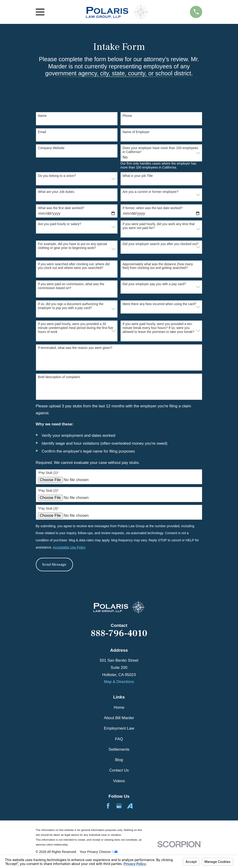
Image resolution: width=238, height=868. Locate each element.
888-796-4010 (119, 633)
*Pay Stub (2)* (48, 491)
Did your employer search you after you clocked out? (160, 244)
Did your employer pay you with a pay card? (154, 284)
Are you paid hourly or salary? (59, 224)
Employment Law (119, 728)
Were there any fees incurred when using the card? (159, 304)
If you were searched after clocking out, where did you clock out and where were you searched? (74, 266)
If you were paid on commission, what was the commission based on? (71, 286)
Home (119, 707)
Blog (119, 760)
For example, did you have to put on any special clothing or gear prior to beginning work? (72, 246)
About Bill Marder (119, 718)
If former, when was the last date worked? (152, 208)
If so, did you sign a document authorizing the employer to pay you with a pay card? (71, 306)
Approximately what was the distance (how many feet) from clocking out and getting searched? (158, 266)
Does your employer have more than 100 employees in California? (160, 150)
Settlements (119, 749)
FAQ (119, 739)
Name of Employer (136, 132)
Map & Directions (119, 682)
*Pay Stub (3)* (48, 508)
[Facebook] (108, 806)
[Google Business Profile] (119, 806)
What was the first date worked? (61, 208)
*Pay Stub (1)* (48, 473)
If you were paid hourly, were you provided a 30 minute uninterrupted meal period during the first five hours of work (76, 328)
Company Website (51, 148)
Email (42, 132)
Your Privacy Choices (99, 852)
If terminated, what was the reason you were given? (75, 348)
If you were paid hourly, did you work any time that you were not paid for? (159, 226)
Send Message (54, 565)
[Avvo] (130, 806)
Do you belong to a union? (57, 176)
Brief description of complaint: (59, 377)
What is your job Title (138, 176)
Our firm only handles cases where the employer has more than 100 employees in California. (158, 165)
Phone (127, 116)
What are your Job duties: (56, 192)
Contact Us (119, 770)
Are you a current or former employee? (150, 192)
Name (42, 116)
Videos (119, 781)
